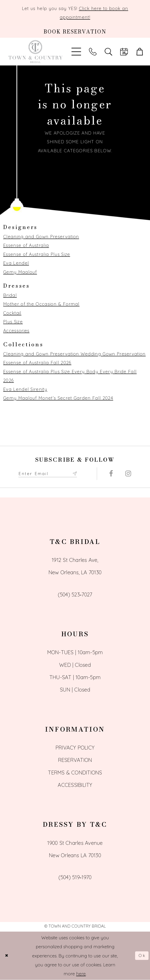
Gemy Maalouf (20, 272)
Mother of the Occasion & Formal (41, 304)
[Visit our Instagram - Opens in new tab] (128, 474)
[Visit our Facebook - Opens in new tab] (111, 474)
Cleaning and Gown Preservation (41, 236)
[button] (140, 52)
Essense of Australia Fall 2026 (37, 362)
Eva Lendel (16, 263)
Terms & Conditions (75, 773)
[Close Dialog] (7, 956)
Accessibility (75, 785)
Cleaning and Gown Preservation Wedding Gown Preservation (74, 354)
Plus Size (13, 322)
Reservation (75, 760)
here (81, 974)
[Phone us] (93, 52)
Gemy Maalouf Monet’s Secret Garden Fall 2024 (58, 398)
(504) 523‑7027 (75, 595)
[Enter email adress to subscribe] (51, 474)
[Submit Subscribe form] (81, 474)
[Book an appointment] (75, 32)
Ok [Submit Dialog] (142, 956)
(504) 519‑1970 (75, 877)
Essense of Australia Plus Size (37, 254)
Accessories (16, 331)
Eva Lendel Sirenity (25, 389)
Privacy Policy (75, 748)
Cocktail (12, 313)
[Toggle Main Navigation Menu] (76, 52)
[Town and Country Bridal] (36, 52)
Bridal (10, 295)
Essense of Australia (26, 245)
